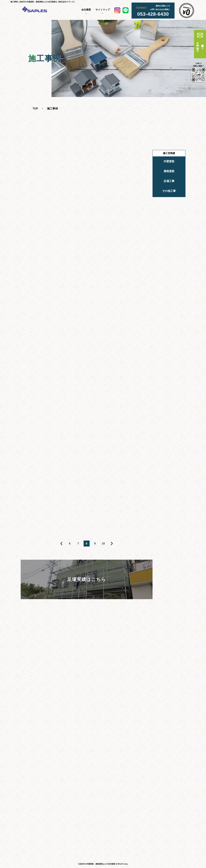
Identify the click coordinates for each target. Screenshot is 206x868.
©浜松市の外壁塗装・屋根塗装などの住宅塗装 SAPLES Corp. (103, 864)
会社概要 (86, 10)
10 (103, 544)
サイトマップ (103, 10)
